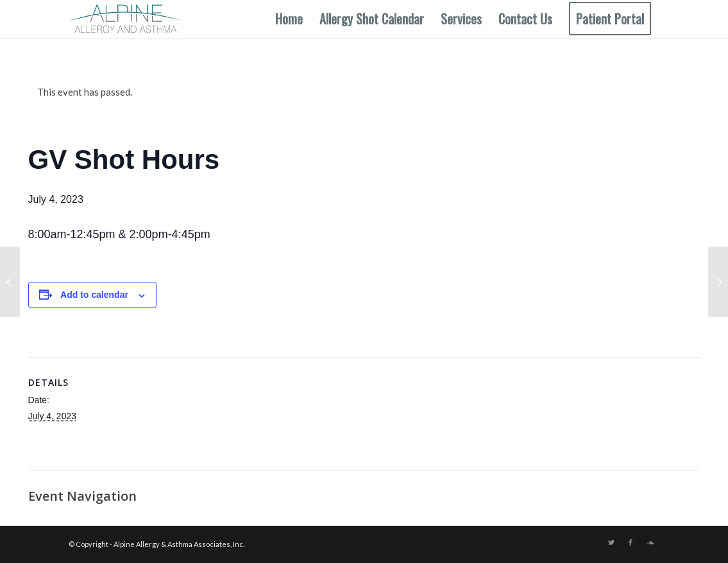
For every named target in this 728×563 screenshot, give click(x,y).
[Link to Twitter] (611, 542)
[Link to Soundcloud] (650, 542)
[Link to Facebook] (631, 542)
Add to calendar (94, 295)
